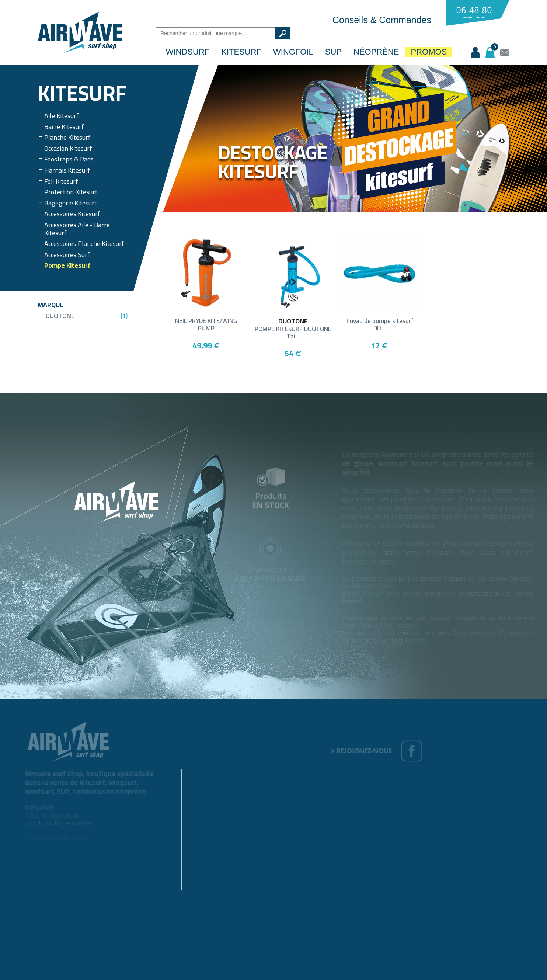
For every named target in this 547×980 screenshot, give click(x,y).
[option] (355, 138)
